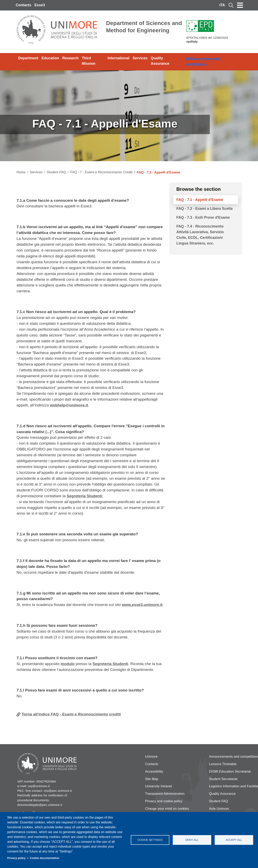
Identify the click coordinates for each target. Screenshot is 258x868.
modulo (68, 664)
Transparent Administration (165, 794)
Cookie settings (150, 840)
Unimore (151, 757)
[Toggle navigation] (240, 5)
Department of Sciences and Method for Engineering (144, 27)
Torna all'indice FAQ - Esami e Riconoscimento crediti (71, 714)
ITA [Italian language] (222, 5)
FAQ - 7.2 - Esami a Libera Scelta (204, 209)
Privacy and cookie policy (164, 801)
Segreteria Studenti (84, 496)
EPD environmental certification (202, 62)
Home (21, 172)
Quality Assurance (160, 61)
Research (70, 58)
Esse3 (40, 5)
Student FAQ (56, 172)
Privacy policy (16, 858)
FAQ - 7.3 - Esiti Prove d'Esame (203, 217)
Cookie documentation (45, 858)
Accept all (234, 840)
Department (28, 58)
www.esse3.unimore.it (142, 605)
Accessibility (154, 771)
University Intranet (159, 786)
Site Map (152, 779)
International (119, 58)
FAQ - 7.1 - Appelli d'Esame (200, 200)
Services (140, 58)
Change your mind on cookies (167, 809)
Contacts (23, 5)
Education (50, 58)
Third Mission (89, 61)
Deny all (192, 840)
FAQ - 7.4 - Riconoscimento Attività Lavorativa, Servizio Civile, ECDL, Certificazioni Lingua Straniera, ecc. (200, 235)
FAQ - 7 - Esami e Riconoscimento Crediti (101, 172)
